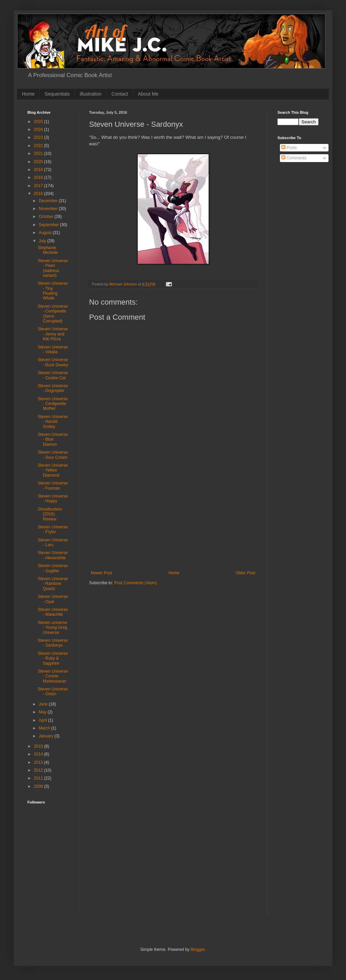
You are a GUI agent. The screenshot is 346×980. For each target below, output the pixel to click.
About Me (148, 94)
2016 (39, 194)
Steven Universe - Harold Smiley (53, 422)
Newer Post (101, 573)
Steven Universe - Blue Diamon (53, 439)
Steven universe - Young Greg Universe (52, 628)
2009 (39, 786)
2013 (39, 762)
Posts (289, 148)
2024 (39, 130)
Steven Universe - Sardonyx (53, 643)
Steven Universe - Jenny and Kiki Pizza (53, 334)
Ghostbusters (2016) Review (50, 514)
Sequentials (57, 94)
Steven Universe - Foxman (53, 486)
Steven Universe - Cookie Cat (53, 375)
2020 (39, 162)
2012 (39, 770)
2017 (39, 186)
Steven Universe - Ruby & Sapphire (53, 658)
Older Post (245, 573)
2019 (39, 170)
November (49, 209)
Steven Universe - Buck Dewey (53, 362)
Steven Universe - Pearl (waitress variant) (53, 268)
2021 (39, 154)
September (49, 225)
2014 (39, 754)
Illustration (91, 94)
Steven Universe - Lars (53, 542)
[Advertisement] (49, 893)
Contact (120, 94)
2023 (39, 137)
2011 (39, 778)
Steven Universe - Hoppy (53, 499)
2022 (39, 146)
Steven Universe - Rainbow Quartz (53, 584)
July (43, 241)
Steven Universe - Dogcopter (53, 388)
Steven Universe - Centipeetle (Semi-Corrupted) (53, 314)
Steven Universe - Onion (53, 691)
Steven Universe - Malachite (53, 612)
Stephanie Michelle (48, 250)
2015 (39, 746)
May (43, 712)
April (43, 720)
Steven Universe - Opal (53, 599)
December (49, 201)
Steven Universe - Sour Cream (53, 455)
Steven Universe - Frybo (53, 529)
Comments (294, 158)
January (47, 736)
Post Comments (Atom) (135, 583)
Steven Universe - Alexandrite (53, 555)
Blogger (197, 950)
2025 (39, 122)
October (47, 217)
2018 (39, 177)
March (45, 728)
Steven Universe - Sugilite (53, 568)
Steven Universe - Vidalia (53, 350)
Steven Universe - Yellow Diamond (53, 470)
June (44, 704)
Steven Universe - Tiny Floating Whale (53, 291)
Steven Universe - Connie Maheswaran (53, 676)
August (46, 233)
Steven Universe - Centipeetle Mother (53, 404)
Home (28, 94)
